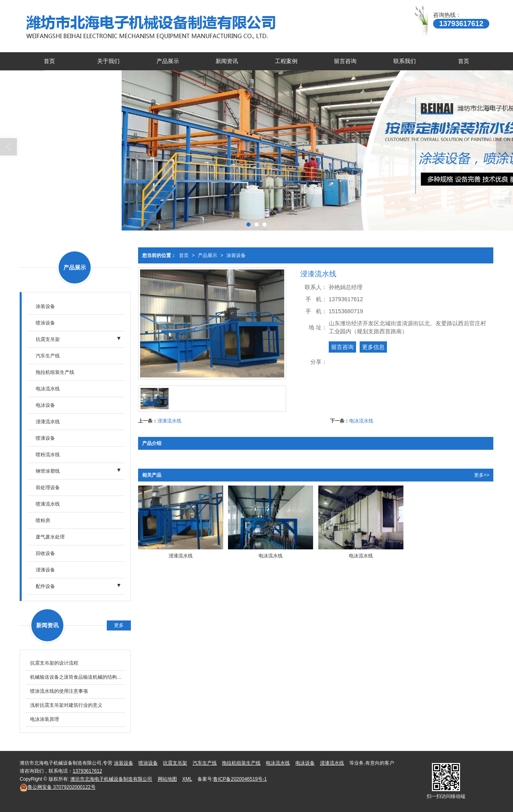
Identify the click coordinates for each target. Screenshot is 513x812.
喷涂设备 (45, 323)
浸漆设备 (45, 570)
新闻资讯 (227, 61)
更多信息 (373, 347)
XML (187, 779)
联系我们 (405, 61)
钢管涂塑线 (48, 471)
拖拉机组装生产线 (55, 372)
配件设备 (45, 586)
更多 (119, 625)
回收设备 (45, 553)
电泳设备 (45, 405)
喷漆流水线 (48, 504)
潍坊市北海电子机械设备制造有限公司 (111, 779)
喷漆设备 (45, 438)
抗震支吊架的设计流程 (54, 663)
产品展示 (168, 61)
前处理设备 (48, 488)
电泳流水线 (361, 421)
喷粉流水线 (48, 455)
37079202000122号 (58, 787)
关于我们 (108, 61)
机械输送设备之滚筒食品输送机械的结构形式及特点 (77, 677)
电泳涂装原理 (45, 719)
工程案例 (286, 61)
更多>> (482, 475)
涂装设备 (236, 255)
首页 (49, 61)
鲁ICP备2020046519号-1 (240, 779)
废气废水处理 (50, 537)
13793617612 (87, 771)
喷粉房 (43, 520)
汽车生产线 (48, 356)
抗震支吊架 (48, 339)
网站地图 (167, 779)
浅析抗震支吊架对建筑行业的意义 (66, 705)
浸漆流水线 (169, 421)
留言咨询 (345, 61)
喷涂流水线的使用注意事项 (59, 691)
